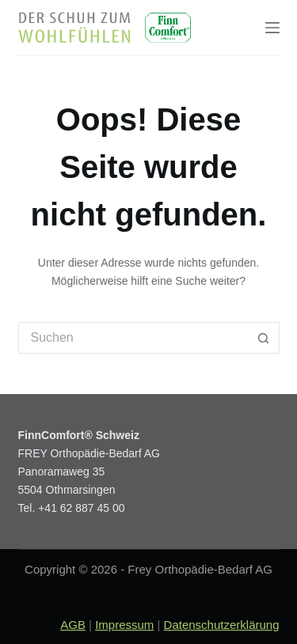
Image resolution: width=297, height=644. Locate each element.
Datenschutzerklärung (222, 625)
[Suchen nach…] (133, 338)
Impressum (124, 625)
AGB (73, 625)
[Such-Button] (264, 338)
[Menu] (272, 28)
